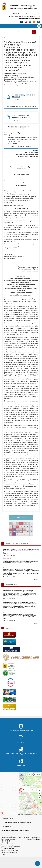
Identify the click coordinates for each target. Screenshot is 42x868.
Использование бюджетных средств (21, 754)
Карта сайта (6, 827)
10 (17, 526)
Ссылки (9, 628)
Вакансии (21, 765)
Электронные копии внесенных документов (22, 116)
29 (11, 535)
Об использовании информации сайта (15, 830)
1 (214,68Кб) (12, 144)
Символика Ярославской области (14, 823)
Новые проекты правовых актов (17, 543)
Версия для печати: (25, 32)
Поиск (29, 823)
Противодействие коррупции (21, 731)
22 (11, 532)
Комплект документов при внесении (24, 96)
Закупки (21, 742)
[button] (38, 863)
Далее (37, 580)
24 (17, 532)
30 (14, 535)
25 (21, 532)
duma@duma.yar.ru (10, 843)
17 (17, 529)
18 (21, 529)
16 (14, 529)
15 (11, 529)
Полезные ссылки (8, 819)
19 (24, 529)
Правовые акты (12, 584)
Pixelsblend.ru (36, 839)
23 (14, 532)
